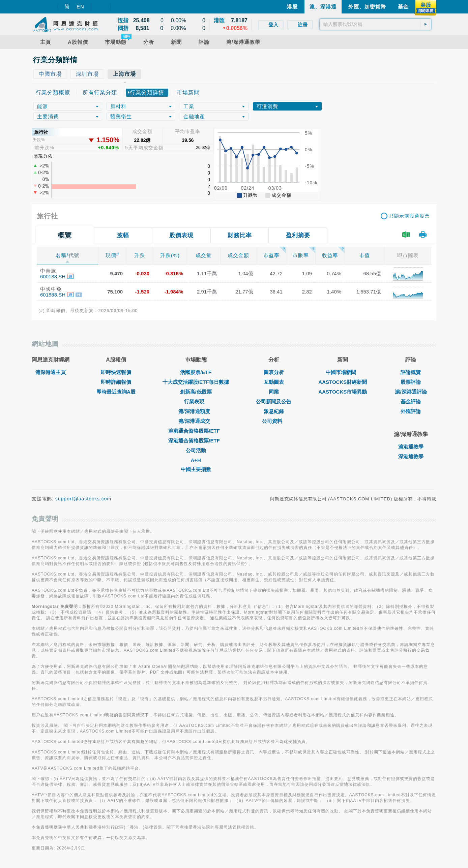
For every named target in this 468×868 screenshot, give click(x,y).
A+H (196, 460)
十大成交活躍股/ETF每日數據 (196, 382)
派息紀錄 (274, 411)
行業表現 (196, 401)
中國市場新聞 (343, 372)
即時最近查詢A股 (116, 392)
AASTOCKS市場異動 (343, 392)
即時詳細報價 (116, 382)
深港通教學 (411, 456)
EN (80, 7)
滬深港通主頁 (51, 372)
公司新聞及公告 (274, 401)
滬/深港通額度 (196, 411)
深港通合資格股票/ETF (196, 441)
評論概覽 (411, 372)
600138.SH (53, 276)
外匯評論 (411, 411)
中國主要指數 (196, 469)
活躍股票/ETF (196, 372)
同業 (274, 392)
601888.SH (53, 295)
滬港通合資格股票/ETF (196, 431)
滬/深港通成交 (196, 421)
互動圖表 (274, 382)
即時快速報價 (116, 372)
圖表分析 (274, 372)
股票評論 (411, 382)
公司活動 (196, 450)
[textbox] (375, 24)
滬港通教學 (411, 447)
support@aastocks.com (83, 499)
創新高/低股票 (196, 392)
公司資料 (274, 421)
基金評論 (411, 401)
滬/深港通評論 (411, 392)
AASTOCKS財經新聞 (343, 382)
